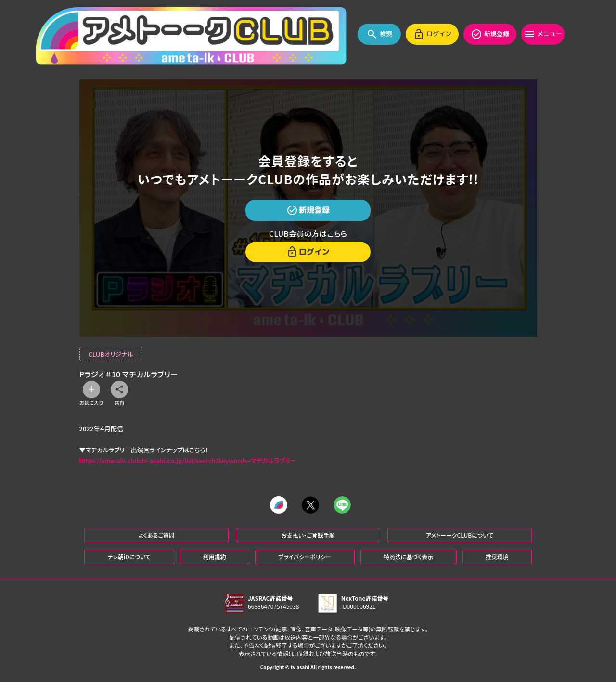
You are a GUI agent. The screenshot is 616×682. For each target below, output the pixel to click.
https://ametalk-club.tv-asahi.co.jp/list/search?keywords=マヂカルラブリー (188, 460)
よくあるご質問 (156, 535)
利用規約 (215, 557)
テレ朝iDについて (129, 557)
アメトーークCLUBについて (460, 535)
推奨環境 (497, 557)
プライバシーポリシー (305, 557)
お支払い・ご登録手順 (308, 535)
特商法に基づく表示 (408, 557)
